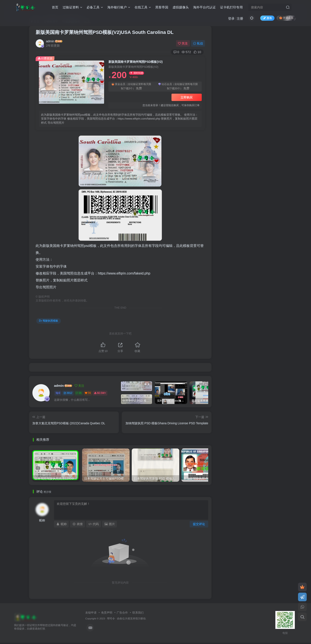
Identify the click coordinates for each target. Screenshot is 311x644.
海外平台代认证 (204, 7)
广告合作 (122, 613)
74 (88, 393)
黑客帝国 (162, 7)
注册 (240, 18)
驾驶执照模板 (49, 321)
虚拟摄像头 (181, 7)
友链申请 (91, 613)
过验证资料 (72, 7)
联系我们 (138, 613)
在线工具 (143, 7)
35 (79, 393)
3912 (68, 393)
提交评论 (199, 524)
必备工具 (95, 7)
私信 (198, 43)
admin (50, 41)
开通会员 (286, 18)
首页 (55, 7)
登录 (231, 18)
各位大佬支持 (127, 618)
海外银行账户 (119, 7)
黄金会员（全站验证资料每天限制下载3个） (131, 87)
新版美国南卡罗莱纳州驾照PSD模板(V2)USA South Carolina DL (105, 32)
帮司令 (111, 618)
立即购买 (187, 97)
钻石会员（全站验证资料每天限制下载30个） (178, 87)
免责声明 (107, 613)
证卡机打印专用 (231, 7)
